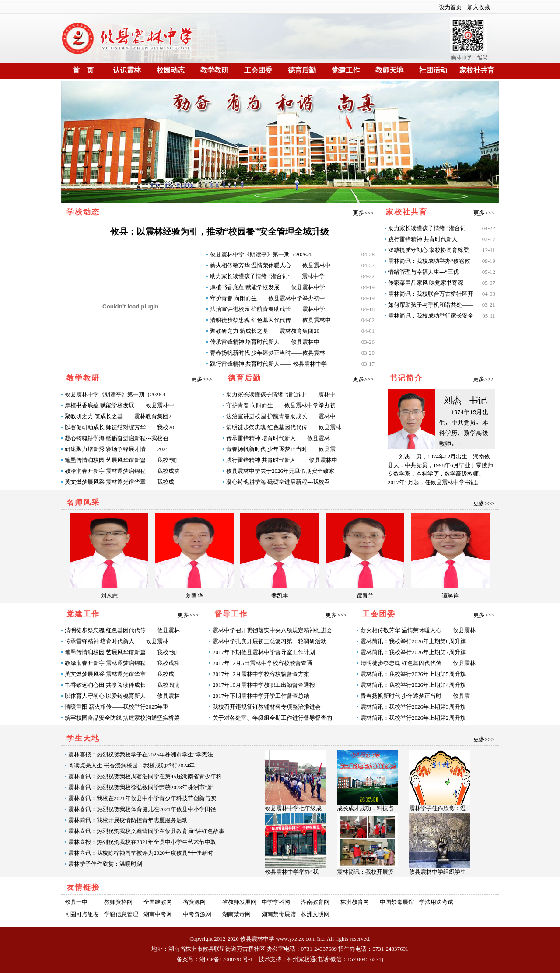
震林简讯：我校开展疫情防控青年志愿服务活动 (128, 820)
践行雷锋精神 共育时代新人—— (429, 239)
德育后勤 (302, 70)
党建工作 (346, 70)
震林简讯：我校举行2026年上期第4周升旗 (413, 685)
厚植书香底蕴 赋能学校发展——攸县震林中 (119, 405)
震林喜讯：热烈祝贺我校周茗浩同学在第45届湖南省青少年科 (145, 776)
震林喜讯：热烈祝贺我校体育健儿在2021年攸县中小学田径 (142, 809)
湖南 (174, 949)
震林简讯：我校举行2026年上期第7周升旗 (413, 652)
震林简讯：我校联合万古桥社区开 (431, 294)
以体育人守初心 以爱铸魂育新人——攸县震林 (122, 696)
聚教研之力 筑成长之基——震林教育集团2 (118, 416)
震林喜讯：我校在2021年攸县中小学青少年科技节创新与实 (142, 798)
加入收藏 (479, 7)
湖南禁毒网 (236, 914)
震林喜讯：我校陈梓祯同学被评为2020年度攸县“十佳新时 (141, 853)
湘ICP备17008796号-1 (226, 959)
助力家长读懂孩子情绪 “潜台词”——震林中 (281, 394)
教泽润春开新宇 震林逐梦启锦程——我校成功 (122, 471)
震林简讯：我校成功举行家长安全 (431, 316)
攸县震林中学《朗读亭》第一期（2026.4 (115, 394)
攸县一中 (76, 902)
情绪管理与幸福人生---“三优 (423, 272)
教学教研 (214, 70)
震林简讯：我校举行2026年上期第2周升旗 (413, 718)
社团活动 (433, 70)
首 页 (83, 70)
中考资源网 (197, 914)
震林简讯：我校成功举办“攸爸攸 (429, 261)
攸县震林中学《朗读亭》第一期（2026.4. (261, 254)
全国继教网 (158, 902)
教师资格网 (118, 902)
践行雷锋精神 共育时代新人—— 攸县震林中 (282, 460)
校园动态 (171, 70)
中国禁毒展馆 (397, 902)
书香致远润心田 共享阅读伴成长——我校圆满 (122, 685)
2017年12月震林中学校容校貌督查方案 (261, 674)
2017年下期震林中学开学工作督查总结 (261, 696)
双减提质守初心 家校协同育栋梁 (429, 250)
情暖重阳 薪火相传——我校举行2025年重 (117, 707)
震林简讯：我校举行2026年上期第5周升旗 (413, 674)
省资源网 (194, 902)
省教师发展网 (239, 902)
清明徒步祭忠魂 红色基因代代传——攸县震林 (284, 427)
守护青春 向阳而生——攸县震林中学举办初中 (268, 298)
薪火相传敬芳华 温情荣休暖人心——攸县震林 (418, 630)
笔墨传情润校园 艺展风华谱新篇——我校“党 (121, 460)
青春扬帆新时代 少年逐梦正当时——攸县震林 (268, 353)
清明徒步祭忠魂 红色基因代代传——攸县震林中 (270, 320)
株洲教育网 (355, 902)
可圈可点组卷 (82, 914)
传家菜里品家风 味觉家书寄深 (426, 283)
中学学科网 (276, 902)
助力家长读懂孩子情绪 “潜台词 (427, 228)
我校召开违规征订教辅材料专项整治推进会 (267, 707)
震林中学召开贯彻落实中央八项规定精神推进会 (272, 630)
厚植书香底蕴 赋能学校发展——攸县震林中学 (268, 287)
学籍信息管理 (121, 914)
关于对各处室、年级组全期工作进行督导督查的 (272, 718)
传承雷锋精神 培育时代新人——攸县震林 (278, 438)
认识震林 (127, 70)
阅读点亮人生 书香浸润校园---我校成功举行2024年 (131, 765)
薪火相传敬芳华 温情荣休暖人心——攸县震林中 (270, 265)
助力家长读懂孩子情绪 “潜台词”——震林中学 (267, 276)
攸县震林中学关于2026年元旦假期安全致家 (280, 471)
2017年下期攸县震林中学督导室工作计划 (264, 652)
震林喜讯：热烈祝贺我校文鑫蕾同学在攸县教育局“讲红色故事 (146, 831)
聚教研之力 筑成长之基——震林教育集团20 (265, 331)
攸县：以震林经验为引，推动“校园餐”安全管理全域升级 (220, 231)
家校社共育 (477, 70)
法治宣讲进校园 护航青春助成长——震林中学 (268, 309)
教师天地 (389, 70)
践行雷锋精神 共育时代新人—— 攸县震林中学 (268, 364)
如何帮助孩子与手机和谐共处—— (431, 305)
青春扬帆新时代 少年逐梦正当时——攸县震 (281, 449)
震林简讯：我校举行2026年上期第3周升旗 (413, 707)
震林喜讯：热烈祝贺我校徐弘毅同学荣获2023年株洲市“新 (141, 787)
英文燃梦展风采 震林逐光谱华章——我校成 (119, 482)
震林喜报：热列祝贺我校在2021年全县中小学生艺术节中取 (142, 842)
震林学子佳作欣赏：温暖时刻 (105, 864)
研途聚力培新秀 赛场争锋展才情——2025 (117, 449)
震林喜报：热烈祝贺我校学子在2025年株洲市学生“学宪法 (141, 754)
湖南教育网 (315, 902)
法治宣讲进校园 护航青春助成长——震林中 (281, 416)
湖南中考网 (158, 914)
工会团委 (258, 70)
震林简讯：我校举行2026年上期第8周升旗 (413, 641)
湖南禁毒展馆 (279, 914)
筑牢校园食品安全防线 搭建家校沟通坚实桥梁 (122, 718)
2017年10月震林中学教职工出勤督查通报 (264, 685)
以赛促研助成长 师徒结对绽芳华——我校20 (119, 427)
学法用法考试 (436, 902)
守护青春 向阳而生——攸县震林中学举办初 (281, 405)
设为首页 (450, 7)
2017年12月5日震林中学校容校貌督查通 (262, 663)
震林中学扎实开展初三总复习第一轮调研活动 (269, 641)
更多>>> (363, 213)
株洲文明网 (315, 914)
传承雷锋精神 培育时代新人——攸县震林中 (265, 342)
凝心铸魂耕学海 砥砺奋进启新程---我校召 (117, 438)
